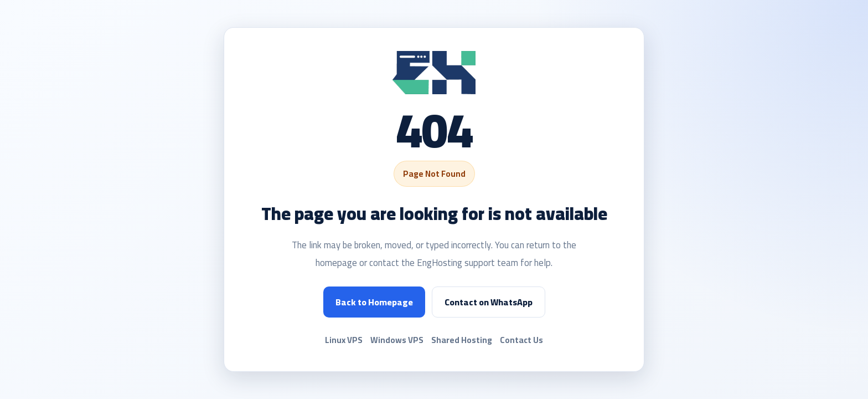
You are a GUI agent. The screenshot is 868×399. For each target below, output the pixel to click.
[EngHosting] (434, 73)
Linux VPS (344, 340)
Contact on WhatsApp (489, 302)
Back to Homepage (374, 302)
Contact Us (521, 340)
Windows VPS (397, 340)
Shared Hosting (462, 340)
